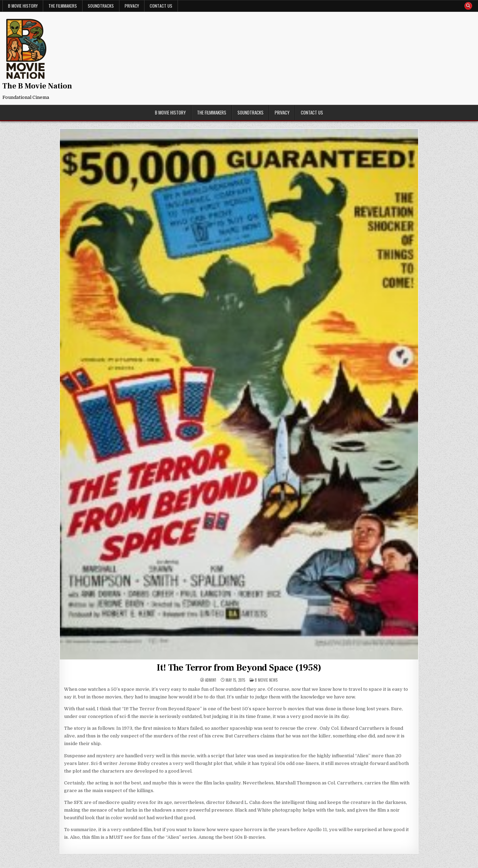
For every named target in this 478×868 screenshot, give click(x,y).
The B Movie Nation (37, 86)
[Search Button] (468, 6)
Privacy (132, 6)
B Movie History (23, 6)
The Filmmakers (63, 6)
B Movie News (266, 680)
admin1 (211, 680)
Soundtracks (101, 6)
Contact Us (161, 6)
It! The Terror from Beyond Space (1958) (239, 668)
